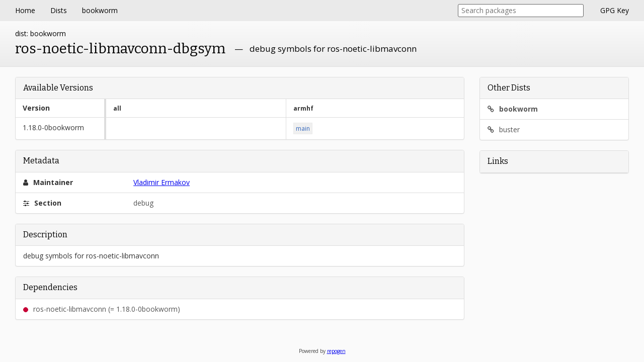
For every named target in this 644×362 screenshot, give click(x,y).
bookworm (100, 10)
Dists (59, 10)
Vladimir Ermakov (162, 182)
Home (25, 10)
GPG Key (615, 10)
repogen (336, 351)
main (303, 128)
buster (504, 129)
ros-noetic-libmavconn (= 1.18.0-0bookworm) (102, 309)
